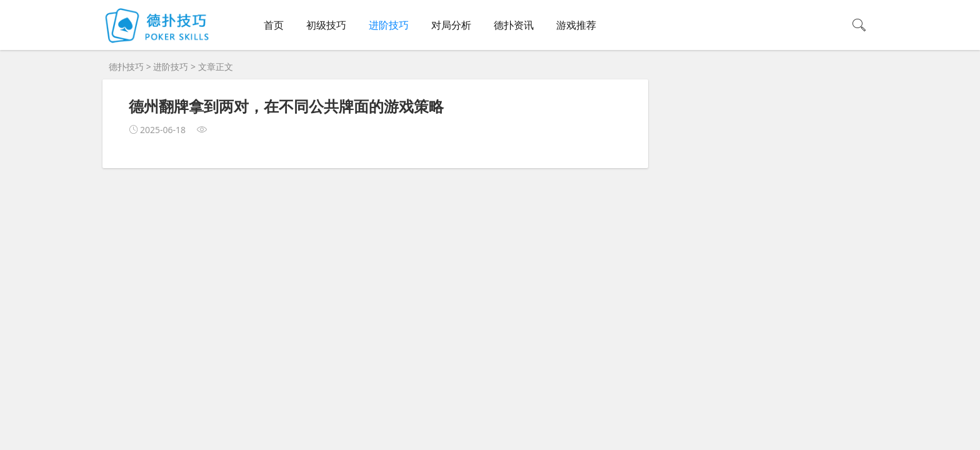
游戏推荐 (576, 25)
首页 (274, 25)
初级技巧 (326, 25)
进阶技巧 (389, 25)
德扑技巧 (126, 67)
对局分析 (451, 25)
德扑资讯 (514, 25)
